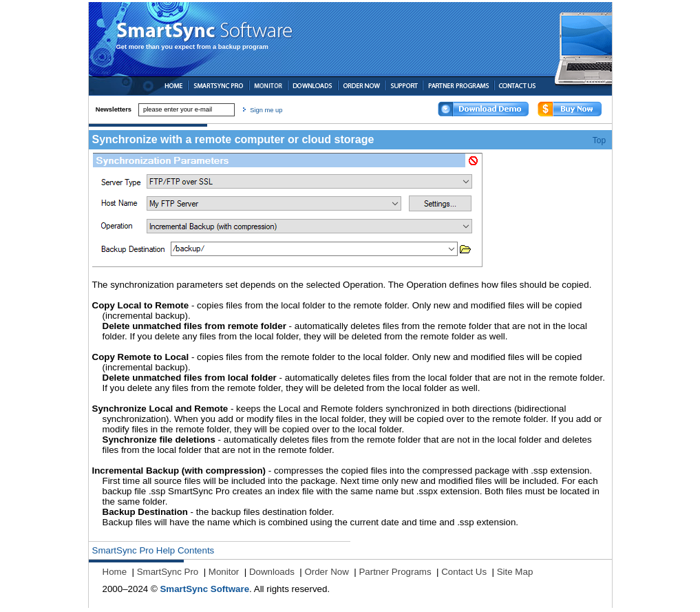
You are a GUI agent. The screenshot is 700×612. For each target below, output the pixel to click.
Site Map (515, 572)
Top (599, 140)
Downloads (272, 572)
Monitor (224, 572)
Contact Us (464, 572)
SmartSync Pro (168, 572)
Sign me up (266, 110)
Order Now (326, 572)
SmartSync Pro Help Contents (153, 550)
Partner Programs (395, 572)
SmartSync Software (204, 589)
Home (115, 572)
